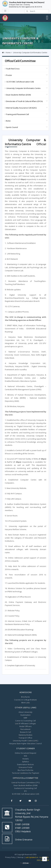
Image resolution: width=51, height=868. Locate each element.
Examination (26, 715)
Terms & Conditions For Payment (26, 773)
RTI (25, 791)
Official (41, 144)
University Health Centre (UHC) (26, 741)
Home (8, 52)
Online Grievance (24, 840)
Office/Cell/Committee (20, 61)
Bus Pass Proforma (26, 770)
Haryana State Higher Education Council (26, 744)
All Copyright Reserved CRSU (26, 854)
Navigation (12, 18)
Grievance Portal (25, 767)
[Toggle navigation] (5, 11)
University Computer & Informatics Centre (30, 52)
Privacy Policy (10, 857)
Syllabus (26, 762)
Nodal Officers (26, 726)
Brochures (26, 697)
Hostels (26, 759)
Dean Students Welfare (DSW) (26, 785)
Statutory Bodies (25, 735)
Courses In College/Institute (25, 700)
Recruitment (25, 729)
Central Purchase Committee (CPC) (26, 783)
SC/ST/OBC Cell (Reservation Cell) (26, 794)
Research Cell (26, 732)
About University (25, 712)
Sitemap (20, 857)
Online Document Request (26, 753)
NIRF (26, 718)
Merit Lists (26, 703)
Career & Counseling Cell (26, 721)
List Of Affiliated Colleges (26, 724)
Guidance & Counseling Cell (25, 788)
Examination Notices (26, 764)
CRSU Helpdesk (23, 831)
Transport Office (25, 738)
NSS (25, 756)
